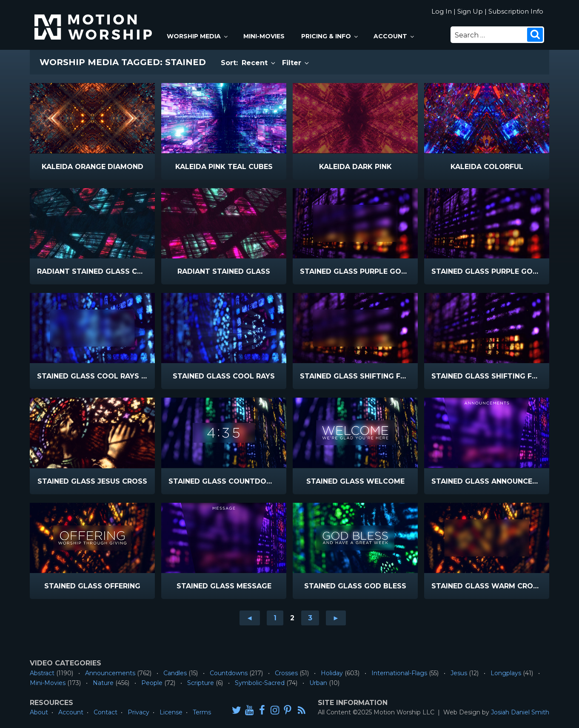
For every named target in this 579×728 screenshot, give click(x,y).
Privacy (138, 712)
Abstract (42, 673)
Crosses (286, 673)
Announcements (110, 673)
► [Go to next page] (336, 618)
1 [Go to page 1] (275, 618)
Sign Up (470, 11)
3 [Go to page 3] (310, 618)
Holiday (332, 673)
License (171, 712)
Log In (442, 11)
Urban (318, 683)
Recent (259, 63)
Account (394, 36)
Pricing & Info (330, 36)
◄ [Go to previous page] (250, 618)
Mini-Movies (264, 36)
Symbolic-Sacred (260, 683)
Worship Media (198, 36)
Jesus (459, 673)
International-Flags (399, 673)
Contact (106, 712)
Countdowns (229, 673)
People (152, 683)
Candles (175, 673)
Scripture (201, 683)
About (39, 712)
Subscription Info (516, 11)
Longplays (506, 673)
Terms (202, 712)
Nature (103, 683)
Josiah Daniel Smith (520, 712)
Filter (296, 63)
